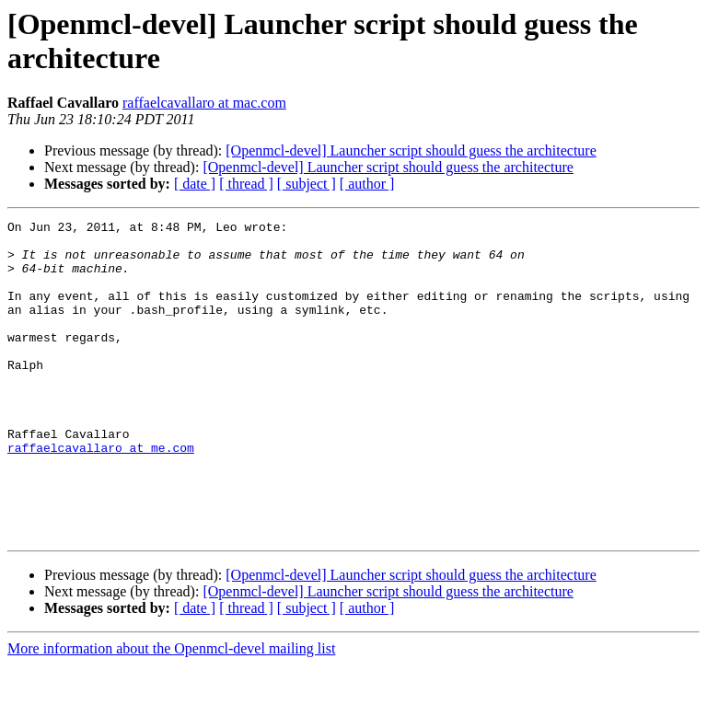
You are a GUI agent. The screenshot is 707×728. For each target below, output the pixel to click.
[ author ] (367, 184)
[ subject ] (307, 184)
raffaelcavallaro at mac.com (204, 103)
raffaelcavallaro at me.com (101, 494)
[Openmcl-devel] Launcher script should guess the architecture (411, 150)
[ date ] (195, 184)
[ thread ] (246, 184)
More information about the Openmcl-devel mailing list (171, 712)
